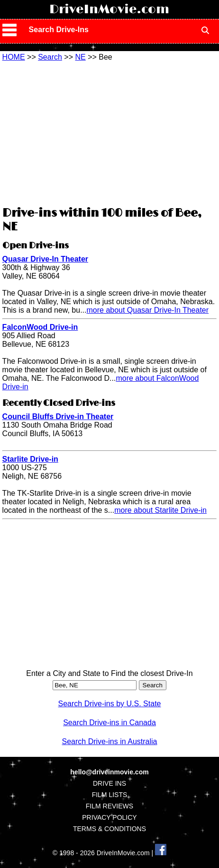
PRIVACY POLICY (109, 817)
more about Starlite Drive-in (160, 510)
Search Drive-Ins (59, 30)
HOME (14, 57)
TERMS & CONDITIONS (109, 829)
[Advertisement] (109, 132)
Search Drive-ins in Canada (109, 723)
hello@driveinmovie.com (109, 772)
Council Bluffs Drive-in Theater (58, 416)
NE (80, 57)
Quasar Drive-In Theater (45, 259)
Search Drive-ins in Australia (110, 741)
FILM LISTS (110, 795)
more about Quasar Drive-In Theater (147, 310)
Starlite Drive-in (30, 459)
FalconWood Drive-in (40, 327)
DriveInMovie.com (109, 9)
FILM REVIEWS (109, 806)
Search (50, 57)
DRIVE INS (109, 783)
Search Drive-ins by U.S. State (110, 704)
